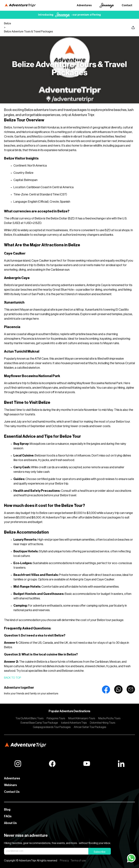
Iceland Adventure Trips (74, 723)
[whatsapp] (118, 689)
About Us (10, 823)
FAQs (8, 816)
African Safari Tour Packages (90, 727)
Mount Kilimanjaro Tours (82, 718)
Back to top (13, 678)
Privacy (64, 861)
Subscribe (100, 852)
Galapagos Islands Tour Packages (52, 727)
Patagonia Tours (56, 718)
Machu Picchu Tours (109, 718)
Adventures (84, 5)
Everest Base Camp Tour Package (39, 723)
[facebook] (106, 690)
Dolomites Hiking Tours (103, 723)
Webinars (10, 785)
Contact (127, 5)
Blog (7, 810)
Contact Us (12, 792)
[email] (131, 689)
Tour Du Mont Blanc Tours (29, 718)
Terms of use (78, 861)
